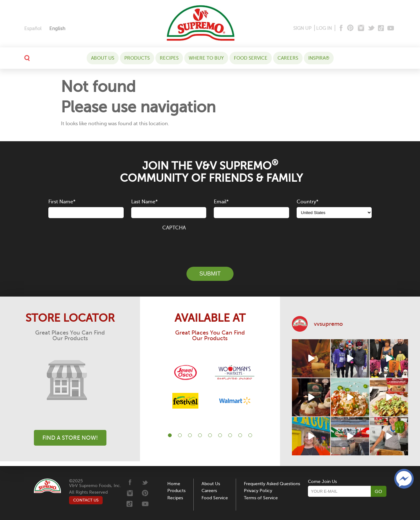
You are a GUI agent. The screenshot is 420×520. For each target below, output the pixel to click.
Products (137, 58)
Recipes (169, 58)
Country (307, 202)
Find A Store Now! (70, 438)
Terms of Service (261, 498)
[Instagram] (361, 28)
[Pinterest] (350, 28)
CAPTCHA (174, 228)
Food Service (251, 58)
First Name (62, 202)
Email (221, 202)
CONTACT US (86, 500)
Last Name (144, 202)
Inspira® (319, 58)
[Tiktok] (381, 28)
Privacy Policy (258, 491)
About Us (103, 58)
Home (174, 484)
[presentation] (210, 245)
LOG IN (324, 28)
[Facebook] (340, 28)
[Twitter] (372, 28)
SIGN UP (302, 28)
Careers (288, 58)
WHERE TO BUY (206, 58)
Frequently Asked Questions (272, 484)
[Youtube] (391, 28)
